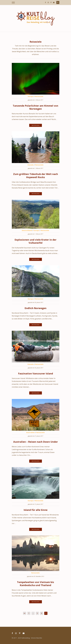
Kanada (31, 165)
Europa (31, 96)
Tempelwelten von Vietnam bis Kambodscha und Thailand (35, 584)
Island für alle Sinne (36, 510)
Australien (31, 432)
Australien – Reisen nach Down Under (36, 442)
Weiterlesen (36, 125)
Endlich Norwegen (36, 308)
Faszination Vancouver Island (36, 373)
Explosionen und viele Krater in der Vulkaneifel (36, 241)
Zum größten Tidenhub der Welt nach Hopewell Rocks (36, 176)
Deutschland (27, 230)
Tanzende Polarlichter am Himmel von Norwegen (35, 107)
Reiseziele (39, 96)
